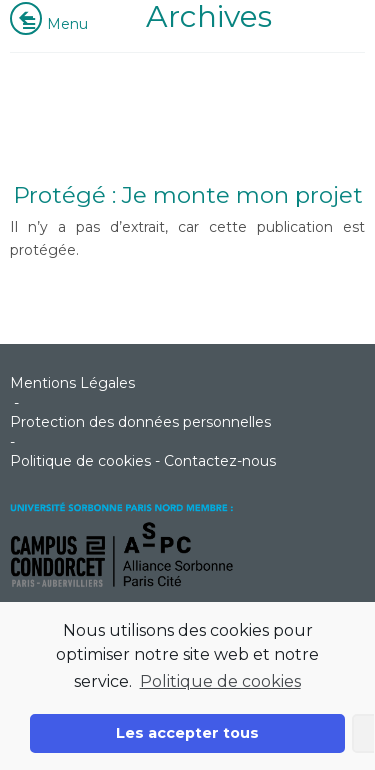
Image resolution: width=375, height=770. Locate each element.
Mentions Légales (72, 383)
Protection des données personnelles (140, 422)
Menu (54, 24)
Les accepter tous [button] (187, 733)
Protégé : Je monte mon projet (188, 195)
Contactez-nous (220, 461)
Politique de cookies (220, 681)
